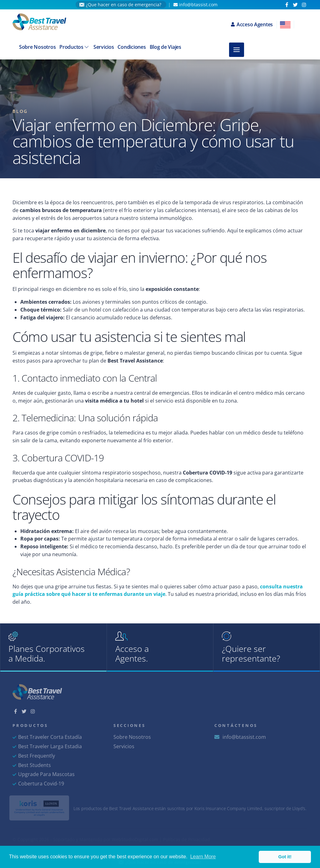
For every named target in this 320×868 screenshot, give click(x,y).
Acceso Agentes (252, 24)
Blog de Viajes (165, 47)
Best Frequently (34, 756)
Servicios (104, 47)
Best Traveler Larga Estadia (47, 746)
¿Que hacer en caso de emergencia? (121, 5)
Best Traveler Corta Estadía (47, 737)
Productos (75, 47)
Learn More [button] (203, 857)
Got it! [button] (285, 857)
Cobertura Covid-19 (38, 784)
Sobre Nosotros (37, 47)
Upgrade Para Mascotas (44, 774)
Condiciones (132, 47)
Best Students (32, 765)
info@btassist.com (195, 5)
